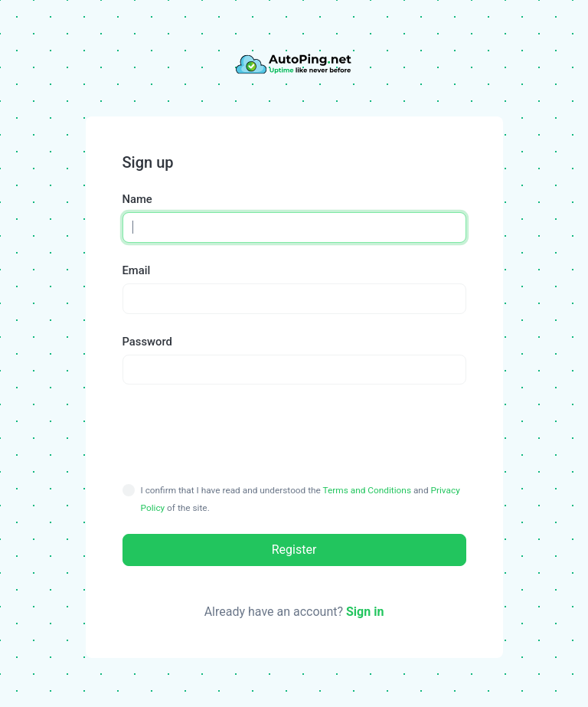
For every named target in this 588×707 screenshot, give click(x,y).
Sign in (365, 612)
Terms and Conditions (367, 490)
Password (147, 342)
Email (137, 270)
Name (137, 199)
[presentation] (294, 433)
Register (294, 550)
